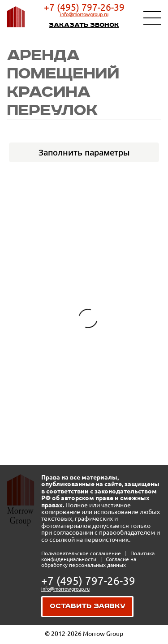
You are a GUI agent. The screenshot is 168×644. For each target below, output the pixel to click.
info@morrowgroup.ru (84, 14)
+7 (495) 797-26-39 (84, 7)
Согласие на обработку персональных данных (89, 562)
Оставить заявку (88, 606)
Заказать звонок (84, 25)
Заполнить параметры (84, 152)
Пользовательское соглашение (82, 553)
